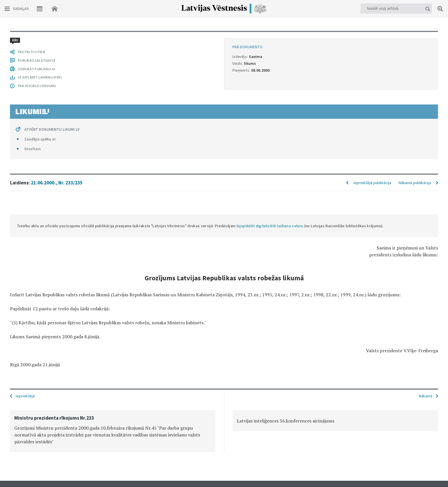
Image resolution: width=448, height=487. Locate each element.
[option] (113, 431)
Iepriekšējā (25, 396)
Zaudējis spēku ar (40, 139)
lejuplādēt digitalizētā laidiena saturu (270, 226)
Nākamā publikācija (415, 183)
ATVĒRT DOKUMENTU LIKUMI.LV (52, 129)
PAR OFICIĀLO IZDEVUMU (37, 86)
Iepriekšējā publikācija (372, 183)
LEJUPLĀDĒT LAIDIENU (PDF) (40, 77)
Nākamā (426, 396)
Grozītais (33, 149)
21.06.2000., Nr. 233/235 (57, 183)
